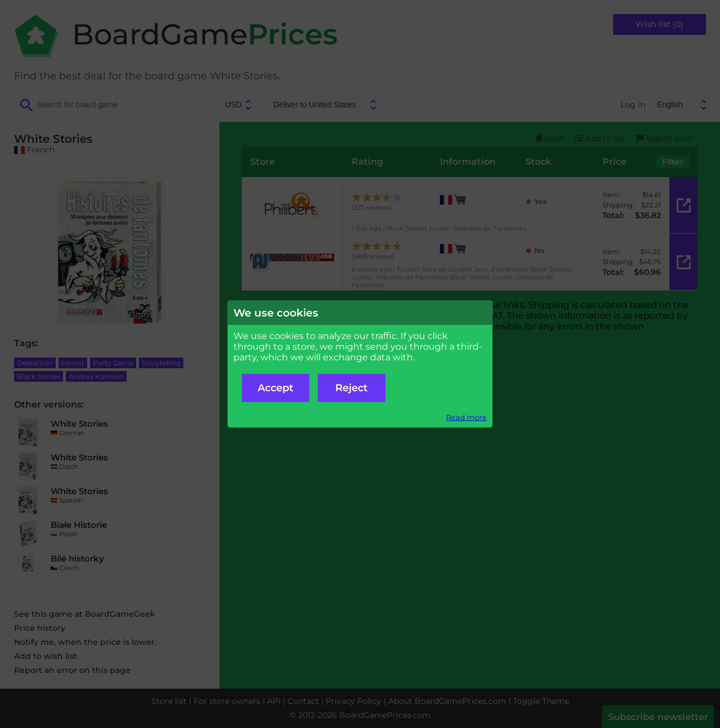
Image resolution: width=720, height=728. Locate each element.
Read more (466, 417)
